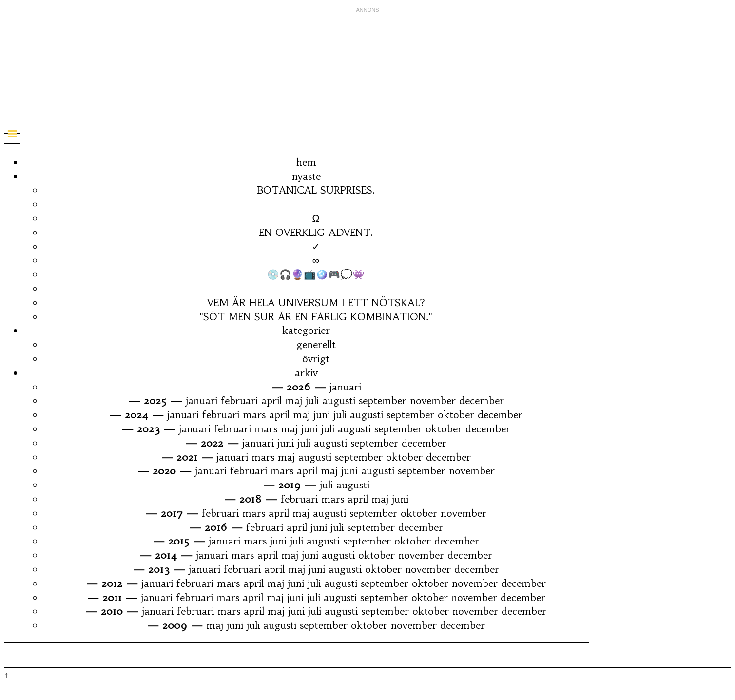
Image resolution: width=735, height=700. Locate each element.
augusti (339, 400)
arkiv (306, 373)
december (482, 400)
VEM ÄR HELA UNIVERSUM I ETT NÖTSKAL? (316, 302)
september (383, 400)
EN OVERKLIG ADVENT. (316, 232)
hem (306, 162)
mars (254, 415)
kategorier (306, 330)
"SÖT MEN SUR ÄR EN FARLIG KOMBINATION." (316, 317)
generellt (316, 344)
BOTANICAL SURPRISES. (316, 190)
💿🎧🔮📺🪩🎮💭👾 (316, 274)
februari (239, 400)
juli (312, 400)
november (433, 400)
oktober (456, 415)
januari (345, 387)
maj (294, 400)
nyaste (306, 176)
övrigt (316, 359)
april (271, 400)
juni (322, 415)
